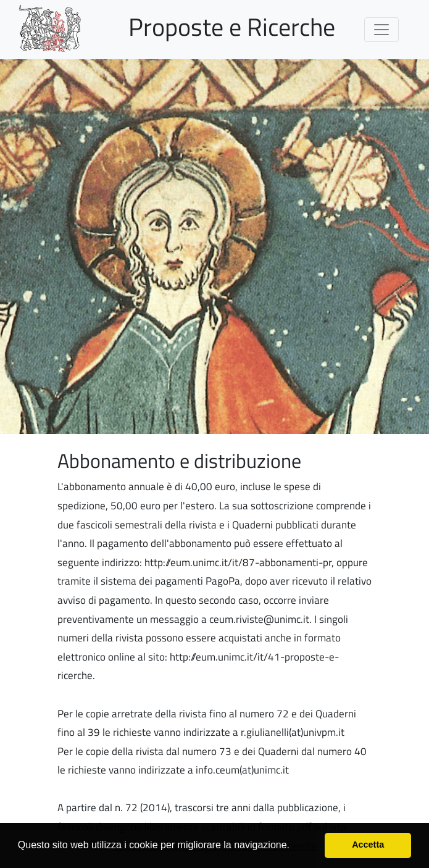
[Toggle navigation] (381, 30)
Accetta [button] (368, 845)
